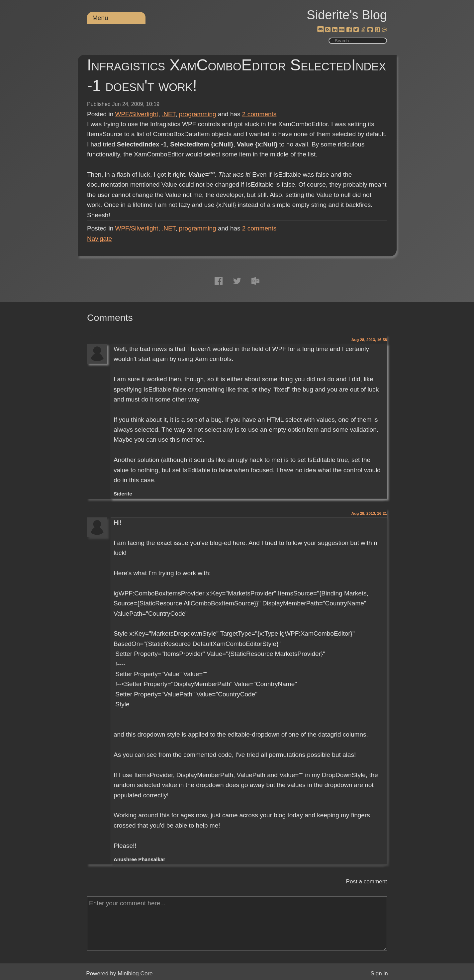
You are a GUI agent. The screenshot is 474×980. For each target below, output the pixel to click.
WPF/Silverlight (137, 114)
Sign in (379, 974)
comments (259, 114)
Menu (100, 18)
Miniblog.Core (135, 974)
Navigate (99, 239)
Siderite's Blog (347, 15)
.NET (169, 114)
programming (198, 114)
